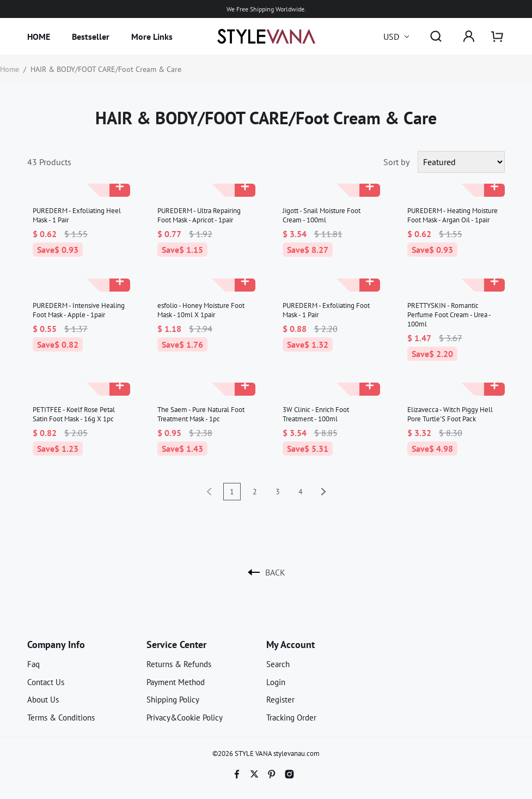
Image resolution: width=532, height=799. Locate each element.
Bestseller (91, 37)
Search (278, 664)
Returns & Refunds (179, 664)
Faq (33, 664)
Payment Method (176, 682)
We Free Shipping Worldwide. (266, 9)
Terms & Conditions (61, 718)
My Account (291, 644)
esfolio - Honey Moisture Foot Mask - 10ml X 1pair (201, 310)
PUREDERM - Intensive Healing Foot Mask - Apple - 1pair (79, 310)
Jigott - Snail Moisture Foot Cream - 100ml (322, 215)
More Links (152, 37)
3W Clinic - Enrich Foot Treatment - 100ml (316, 414)
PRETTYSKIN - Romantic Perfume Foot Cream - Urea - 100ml (449, 315)
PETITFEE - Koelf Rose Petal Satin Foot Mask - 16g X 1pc (74, 414)
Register (280, 700)
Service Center (176, 644)
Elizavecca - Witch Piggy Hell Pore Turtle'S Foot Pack (450, 414)
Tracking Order (291, 718)
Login (276, 682)
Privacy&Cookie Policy (185, 718)
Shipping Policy (173, 700)
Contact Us (46, 682)
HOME (39, 37)
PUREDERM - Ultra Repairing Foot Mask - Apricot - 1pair (199, 215)
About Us (43, 700)
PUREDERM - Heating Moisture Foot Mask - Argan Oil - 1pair (452, 215)
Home (10, 69)
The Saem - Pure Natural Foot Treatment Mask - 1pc (201, 414)
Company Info (56, 644)
